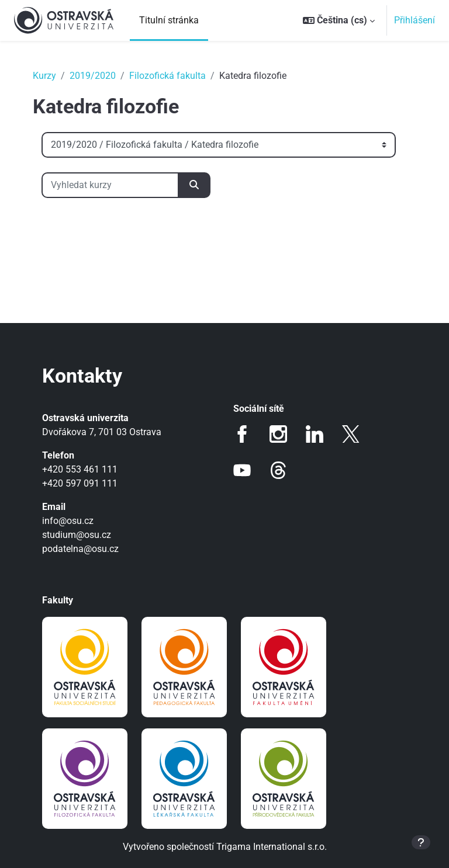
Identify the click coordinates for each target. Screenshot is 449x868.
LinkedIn (315, 434)
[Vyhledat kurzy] (110, 185)
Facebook (242, 434)
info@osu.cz (68, 521)
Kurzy (44, 76)
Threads (278, 470)
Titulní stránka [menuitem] (169, 20)
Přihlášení (415, 20)
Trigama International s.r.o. (272, 847)
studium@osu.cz (77, 535)
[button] (339, 20)
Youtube (242, 470)
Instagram (278, 434)
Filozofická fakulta (167, 76)
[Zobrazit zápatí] (421, 842)
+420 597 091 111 (80, 483)
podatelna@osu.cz (80, 549)
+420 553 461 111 (80, 469)
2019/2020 (93, 76)
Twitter (351, 434)
